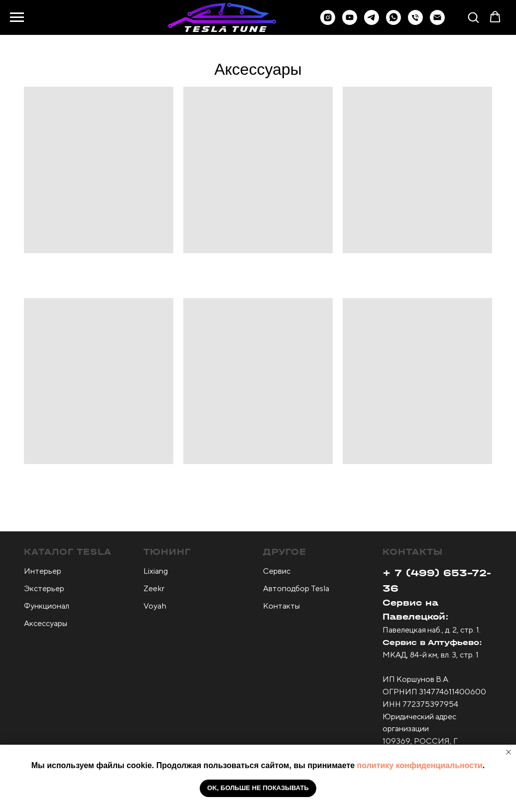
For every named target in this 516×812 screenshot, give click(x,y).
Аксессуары (46, 623)
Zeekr (154, 588)
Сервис (277, 571)
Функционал (47, 606)
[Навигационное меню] (17, 17)
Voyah (155, 606)
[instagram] (328, 22)
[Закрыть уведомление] (509, 752)
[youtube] (350, 22)
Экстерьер (44, 588)
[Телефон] (415, 22)
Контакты (281, 606)
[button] (372, 22)
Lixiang (156, 571)
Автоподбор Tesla (296, 588)
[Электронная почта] (437, 22)
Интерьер (43, 571)
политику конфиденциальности (420, 765)
